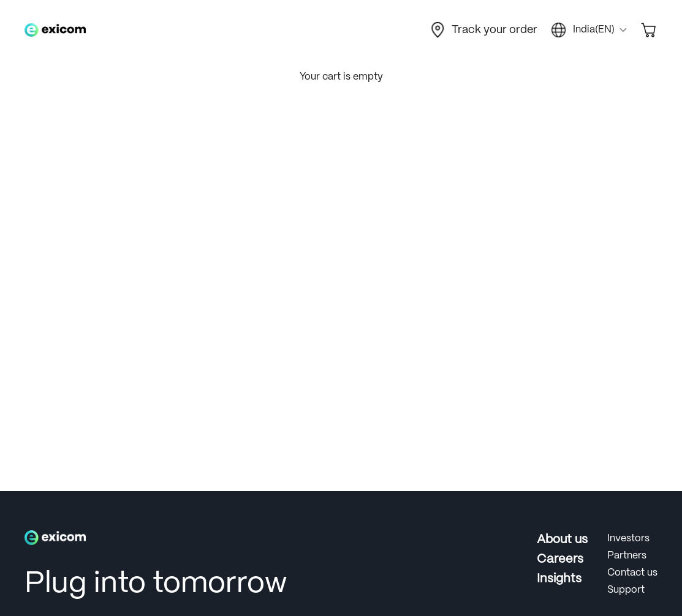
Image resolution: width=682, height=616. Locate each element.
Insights (559, 579)
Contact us (632, 573)
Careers (560, 559)
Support (626, 590)
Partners (627, 556)
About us (562, 540)
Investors (628, 539)
